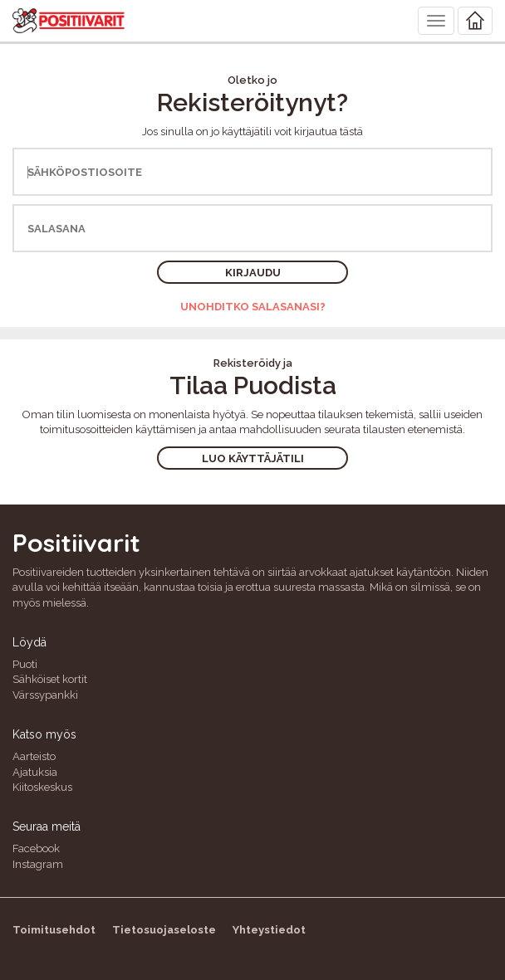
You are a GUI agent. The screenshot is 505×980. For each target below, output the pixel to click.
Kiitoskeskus (42, 787)
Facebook (36, 848)
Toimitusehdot (54, 930)
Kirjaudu (253, 273)
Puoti (25, 664)
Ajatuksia (35, 772)
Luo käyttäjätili (253, 458)
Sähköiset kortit (50, 679)
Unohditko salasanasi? (253, 307)
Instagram (38, 864)
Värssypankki (45, 695)
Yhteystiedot (269, 930)
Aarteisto (34, 756)
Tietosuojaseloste (164, 930)
